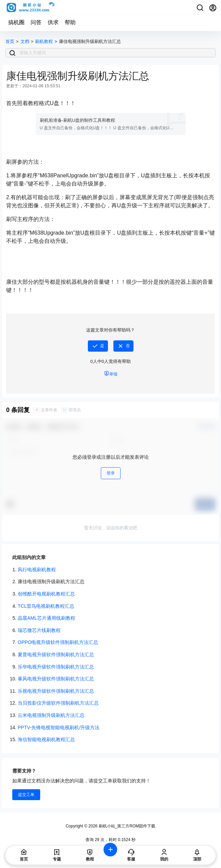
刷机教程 (44, 41)
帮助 (70, 22)
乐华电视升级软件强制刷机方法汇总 (56, 667)
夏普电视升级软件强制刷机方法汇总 (56, 654)
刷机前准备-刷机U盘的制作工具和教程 (78, 120)
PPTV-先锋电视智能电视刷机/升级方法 (59, 727)
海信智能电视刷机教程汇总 (46, 739)
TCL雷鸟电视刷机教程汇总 (46, 606)
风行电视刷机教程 (37, 570)
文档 (25, 41)
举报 (111, 374)
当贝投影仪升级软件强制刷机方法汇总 (58, 703)
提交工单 (26, 795)
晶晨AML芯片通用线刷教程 (46, 618)
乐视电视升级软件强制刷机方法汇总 (56, 691)
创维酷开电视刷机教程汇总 (46, 594)
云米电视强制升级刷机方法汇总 (51, 715)
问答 (36, 22)
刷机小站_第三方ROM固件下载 (126, 826)
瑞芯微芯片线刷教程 (39, 630)
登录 (111, 473)
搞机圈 (16, 22)
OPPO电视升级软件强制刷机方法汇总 (58, 642)
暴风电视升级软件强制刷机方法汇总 (56, 679)
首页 (10, 41)
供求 (53, 22)
